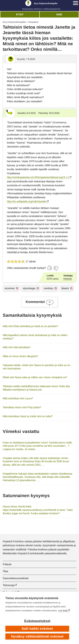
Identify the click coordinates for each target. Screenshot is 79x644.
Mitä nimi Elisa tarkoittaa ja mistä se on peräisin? (30, 326)
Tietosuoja (9, 585)
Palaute (7, 564)
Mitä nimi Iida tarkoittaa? (17, 347)
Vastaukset (33, 22)
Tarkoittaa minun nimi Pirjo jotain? (22, 407)
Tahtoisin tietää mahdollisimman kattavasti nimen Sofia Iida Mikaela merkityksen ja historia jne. (36, 388)
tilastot (65, 288)
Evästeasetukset (37, 621)
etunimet (10, 288)
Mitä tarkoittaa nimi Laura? (18, 398)
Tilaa (5, 571)
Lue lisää (63, 610)
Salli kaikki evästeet (37, 629)
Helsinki (68, 279)
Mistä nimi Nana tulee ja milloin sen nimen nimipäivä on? (35, 377)
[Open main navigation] (76, 3)
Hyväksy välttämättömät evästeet (37, 636)
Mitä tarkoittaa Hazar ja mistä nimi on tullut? (28, 416)
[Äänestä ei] (56, 268)
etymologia (29, 288)
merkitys (48, 288)
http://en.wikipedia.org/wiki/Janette (26, 201)
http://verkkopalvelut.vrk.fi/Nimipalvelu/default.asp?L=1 (38, 177)
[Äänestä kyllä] (50, 268)
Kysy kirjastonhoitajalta (14, 22)
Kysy (20, 14)
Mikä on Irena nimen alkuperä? (20, 356)
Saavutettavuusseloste (16, 578)
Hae (59, 14)
